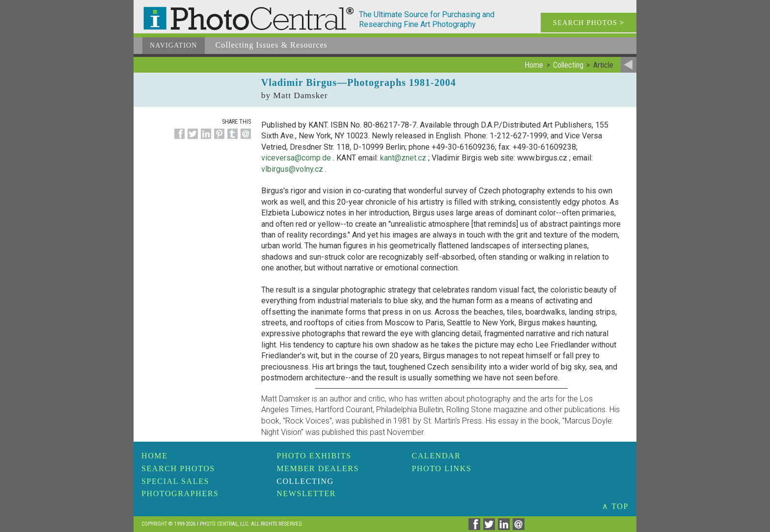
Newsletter (306, 493)
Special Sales (175, 481)
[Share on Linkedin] (205, 139)
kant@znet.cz (403, 158)
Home (155, 456)
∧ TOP (615, 506)
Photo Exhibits (314, 456)
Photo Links (441, 468)
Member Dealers (318, 468)
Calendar (436, 456)
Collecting (305, 481)
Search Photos (178, 468)
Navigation (174, 45)
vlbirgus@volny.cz (292, 169)
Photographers (180, 493)
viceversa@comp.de (296, 158)
